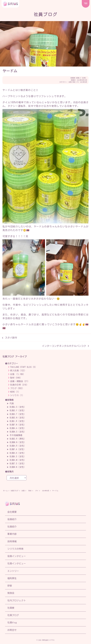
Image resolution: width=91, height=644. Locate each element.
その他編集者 (16, 435)
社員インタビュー (17, 563)
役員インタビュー (17, 556)
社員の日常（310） (19, 385)
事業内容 (12, 534)
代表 (12, 403)
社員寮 (11, 608)
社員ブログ (15, 491)
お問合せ (12, 630)
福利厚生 (12, 578)
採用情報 (12, 541)
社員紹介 (12, 527)
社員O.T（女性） (18, 414)
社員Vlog (12, 623)
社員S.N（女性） (18, 418)
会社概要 (12, 512)
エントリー (13, 571)
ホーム (5, 491)
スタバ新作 (11, 338)
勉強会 (11, 593)
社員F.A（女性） (18, 449)
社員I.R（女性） (18, 421)
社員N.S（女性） (18, 432)
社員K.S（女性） (18, 457)
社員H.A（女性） (18, 428)
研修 (10, 586)
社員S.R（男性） (18, 439)
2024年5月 (84, 82)
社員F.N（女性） (18, 425)
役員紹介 (12, 519)
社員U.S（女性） (81, 78)
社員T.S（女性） (18, 464)
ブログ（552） (17, 388)
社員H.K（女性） (18, 453)
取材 (74, 82)
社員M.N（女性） (18, 442)
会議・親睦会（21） (20, 381)
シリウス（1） (17, 395)
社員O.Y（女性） (18, 410)
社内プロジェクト (17, 600)
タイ (78, 82)
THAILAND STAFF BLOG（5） (24, 367)
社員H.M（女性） (18, 460)
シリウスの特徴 (15, 549)
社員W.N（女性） (18, 467)
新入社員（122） (18, 371)
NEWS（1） (15, 392)
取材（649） (16, 378)
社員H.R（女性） (18, 446)
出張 (70, 82)
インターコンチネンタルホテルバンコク (64, 346)
